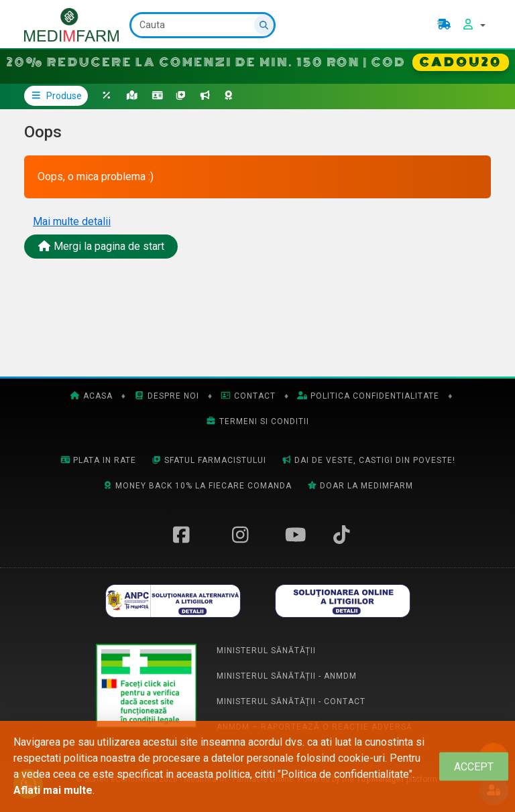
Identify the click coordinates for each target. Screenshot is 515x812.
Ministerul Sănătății (266, 651)
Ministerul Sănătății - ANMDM (287, 676)
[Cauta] (203, 25)
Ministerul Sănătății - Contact (291, 701)
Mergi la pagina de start (101, 246)
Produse (56, 96)
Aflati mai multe (53, 790)
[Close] (474, 767)
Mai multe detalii (72, 221)
